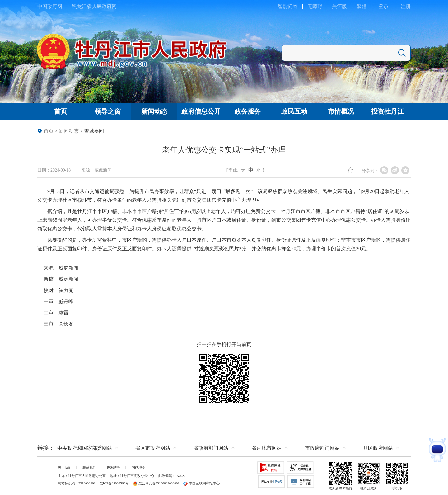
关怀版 (339, 6)
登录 (384, 6)
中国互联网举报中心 (201, 483)
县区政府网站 (378, 448)
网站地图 (138, 467)
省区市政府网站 (153, 448)
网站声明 (114, 467)
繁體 (362, 6)
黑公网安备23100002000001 (156, 483)
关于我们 (65, 467)
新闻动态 (69, 131)
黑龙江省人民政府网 (94, 6)
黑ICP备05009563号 (114, 483)
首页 (49, 131)
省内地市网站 (267, 448)
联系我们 (89, 467)
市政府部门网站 (322, 448)
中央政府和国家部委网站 (85, 448)
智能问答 (288, 6)
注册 (406, 6)
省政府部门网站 (211, 448)
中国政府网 (50, 6)
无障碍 (315, 6)
